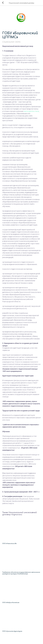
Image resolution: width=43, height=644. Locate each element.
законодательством (31, 111)
